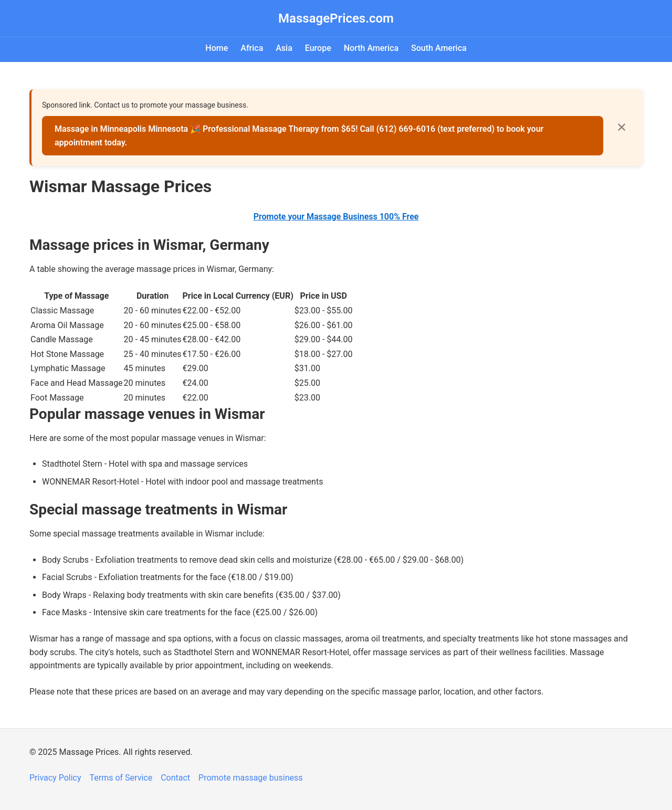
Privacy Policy (55, 778)
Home (217, 48)
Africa (252, 48)
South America (439, 48)
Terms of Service (121, 778)
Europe (318, 48)
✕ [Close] (622, 127)
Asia (284, 48)
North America (371, 48)
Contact (175, 778)
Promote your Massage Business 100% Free (336, 217)
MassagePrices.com (336, 18)
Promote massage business (251, 778)
